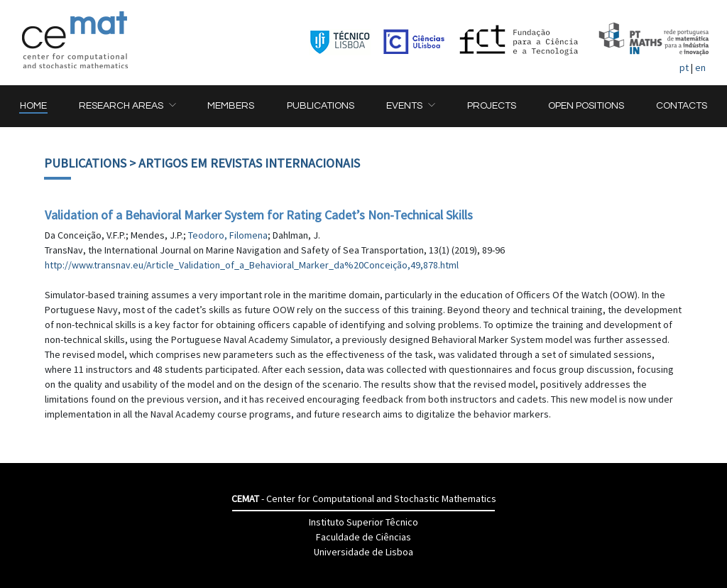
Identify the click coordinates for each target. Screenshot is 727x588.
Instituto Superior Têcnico (363, 522)
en (700, 67)
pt (684, 67)
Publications (85, 163)
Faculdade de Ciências (363, 537)
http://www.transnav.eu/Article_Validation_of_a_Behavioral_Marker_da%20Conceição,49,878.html (252, 265)
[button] (127, 106)
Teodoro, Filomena (228, 235)
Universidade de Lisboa (363, 552)
